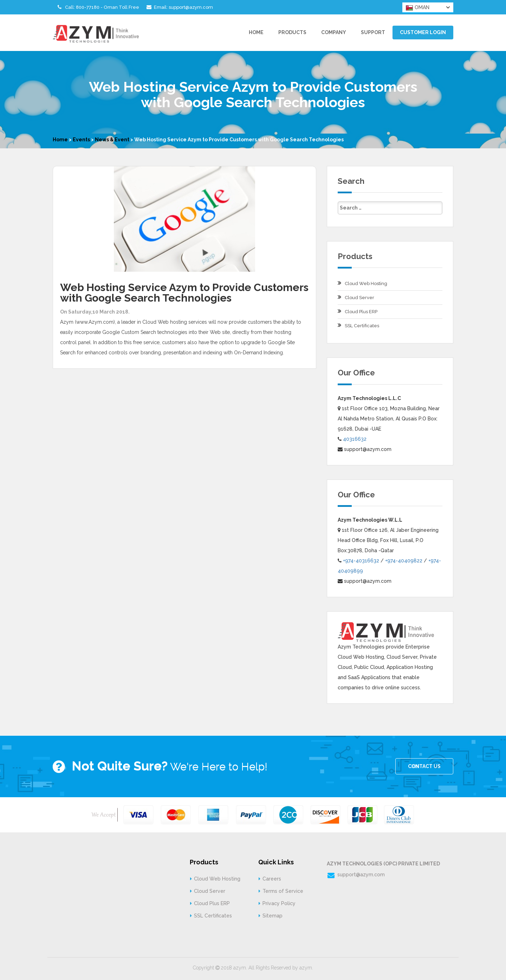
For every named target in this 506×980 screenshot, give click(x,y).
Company (334, 32)
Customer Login (423, 32)
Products (292, 32)
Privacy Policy (279, 903)
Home (256, 32)
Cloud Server (359, 298)
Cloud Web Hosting (366, 283)
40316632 (355, 439)
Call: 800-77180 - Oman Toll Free (97, 7)
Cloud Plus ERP (361, 312)
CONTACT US (424, 766)
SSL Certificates (362, 326)
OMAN (418, 8)
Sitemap (273, 916)
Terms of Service (283, 891)
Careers (272, 879)
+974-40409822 (404, 561)
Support (373, 32)
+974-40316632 (361, 561)
